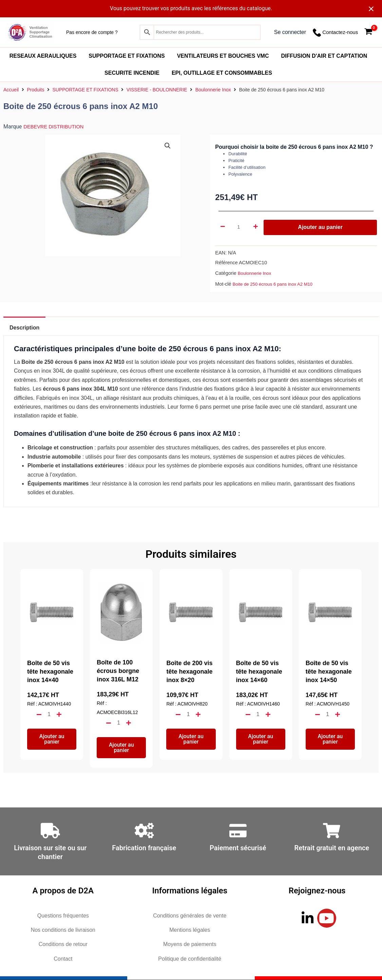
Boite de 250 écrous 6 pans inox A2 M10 (276, 284)
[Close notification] (371, 9)
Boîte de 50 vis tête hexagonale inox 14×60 (259, 672)
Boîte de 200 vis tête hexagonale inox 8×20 (189, 672)
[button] (168, 146)
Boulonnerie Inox (213, 90)
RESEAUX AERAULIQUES (43, 56)
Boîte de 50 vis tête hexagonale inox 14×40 (50, 672)
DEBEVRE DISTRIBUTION (56, 127)
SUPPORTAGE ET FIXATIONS (127, 56)
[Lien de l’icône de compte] (290, 32)
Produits (35, 90)
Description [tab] (28, 327)
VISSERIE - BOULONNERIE (157, 90)
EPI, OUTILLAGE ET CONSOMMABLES (222, 73)
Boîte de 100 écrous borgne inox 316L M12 (118, 671)
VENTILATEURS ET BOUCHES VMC (223, 56)
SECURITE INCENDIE (132, 73)
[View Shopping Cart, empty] (368, 32)
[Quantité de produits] (240, 227)
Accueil (11, 90)
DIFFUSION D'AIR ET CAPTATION (324, 56)
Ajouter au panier (320, 227)
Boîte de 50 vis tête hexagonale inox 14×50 (329, 672)
